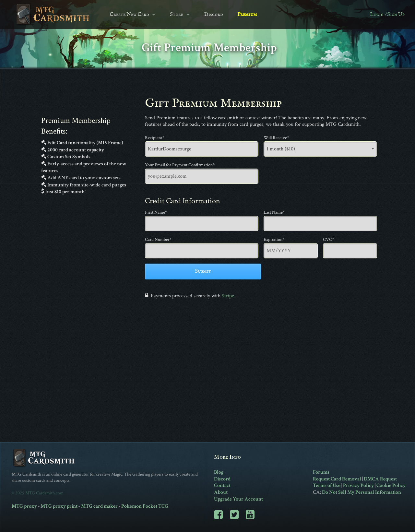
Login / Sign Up (387, 15)
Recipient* (154, 138)
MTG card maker (99, 506)
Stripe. (229, 296)
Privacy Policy (358, 485)
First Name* (156, 212)
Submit (203, 271)
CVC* (328, 240)
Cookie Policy (391, 485)
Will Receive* (276, 138)
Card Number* (158, 240)
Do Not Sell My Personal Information (362, 492)
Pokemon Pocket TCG (145, 506)
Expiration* (274, 240)
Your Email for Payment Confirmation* (180, 165)
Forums (321, 472)
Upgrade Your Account (238, 499)
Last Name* (274, 212)
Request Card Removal (337, 479)
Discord (213, 15)
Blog (219, 472)
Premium (247, 15)
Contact (222, 485)
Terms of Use (327, 485)
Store (177, 15)
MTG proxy (24, 506)
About (221, 492)
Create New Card (129, 15)
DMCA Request (380, 479)
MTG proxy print (59, 506)
